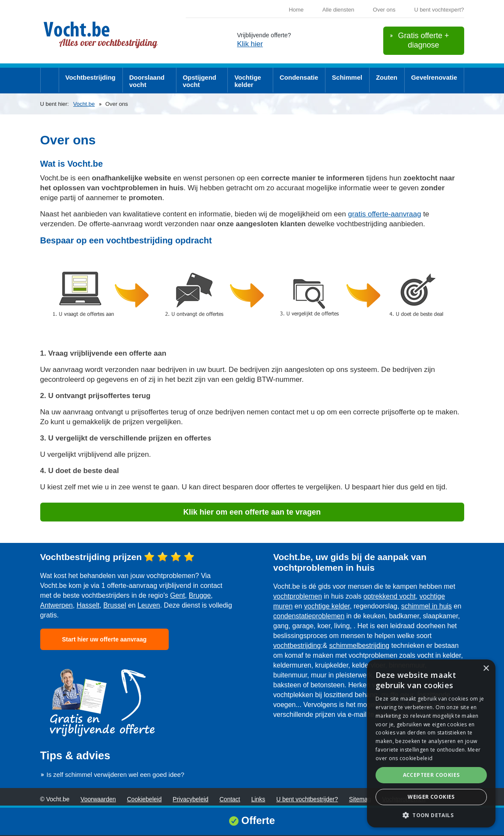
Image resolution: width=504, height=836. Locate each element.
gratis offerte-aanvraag (385, 214)
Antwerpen (57, 605)
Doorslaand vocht (147, 81)
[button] (431, 815)
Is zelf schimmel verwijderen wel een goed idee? (116, 775)
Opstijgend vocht (200, 81)
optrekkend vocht (390, 596)
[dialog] (431, 743)
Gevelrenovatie (434, 77)
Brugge (200, 595)
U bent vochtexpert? (439, 10)
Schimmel (347, 77)
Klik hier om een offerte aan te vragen (252, 512)
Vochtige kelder (248, 81)
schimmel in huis (426, 606)
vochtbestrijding (297, 646)
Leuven (149, 605)
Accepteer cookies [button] (431, 775)
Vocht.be (84, 104)
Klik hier (250, 44)
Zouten (387, 77)
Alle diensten (338, 10)
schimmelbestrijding (359, 646)
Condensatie (299, 77)
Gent (177, 595)
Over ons (384, 10)
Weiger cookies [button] (431, 797)
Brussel (115, 605)
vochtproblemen (298, 596)
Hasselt (88, 605)
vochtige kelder (327, 606)
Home (296, 10)
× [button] (486, 669)
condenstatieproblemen (309, 616)
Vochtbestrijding (91, 77)
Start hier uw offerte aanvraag (104, 639)
